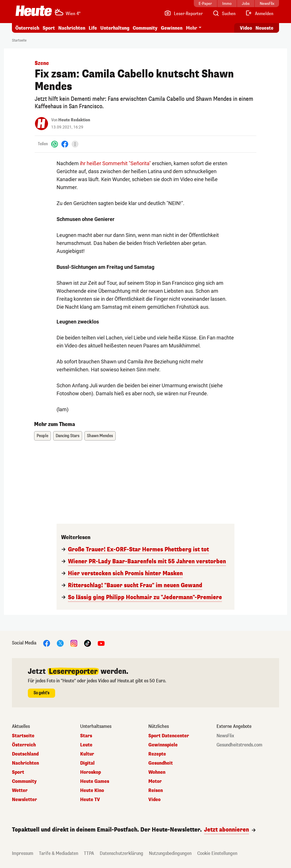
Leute (86, 745)
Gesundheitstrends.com (239, 745)
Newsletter (24, 800)
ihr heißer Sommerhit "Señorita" (115, 163)
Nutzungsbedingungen (170, 853)
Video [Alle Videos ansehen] (246, 28)
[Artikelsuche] (224, 14)
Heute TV (90, 800)
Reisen (156, 791)
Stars (86, 736)
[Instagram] (74, 643)
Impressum (23, 853)
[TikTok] (88, 643)
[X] (60, 643)
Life (93, 28)
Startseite (19, 40)
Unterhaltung (115, 28)
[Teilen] (75, 144)
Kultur (87, 754)
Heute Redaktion (74, 120)
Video (154, 800)
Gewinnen (172, 28)
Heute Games (95, 781)
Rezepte (157, 754)
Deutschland (25, 754)
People (42, 436)
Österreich (27, 28)
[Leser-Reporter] (183, 14)
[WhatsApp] (55, 144)
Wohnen (157, 772)
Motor (155, 781)
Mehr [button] (192, 28)
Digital (87, 763)
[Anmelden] (259, 14)
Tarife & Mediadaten (59, 853)
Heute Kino (92, 791)
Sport (49, 28)
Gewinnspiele (163, 745)
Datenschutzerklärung (121, 853)
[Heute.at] (34, 11)
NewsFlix (225, 736)
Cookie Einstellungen (217, 853)
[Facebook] (65, 144)
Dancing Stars (68, 436)
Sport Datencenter (169, 736)
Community (145, 28)
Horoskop (91, 772)
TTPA (89, 853)
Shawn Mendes (100, 436)
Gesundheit (161, 763)
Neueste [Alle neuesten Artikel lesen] (264, 28)
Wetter (20, 791)
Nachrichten (72, 28)
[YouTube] (101, 643)
